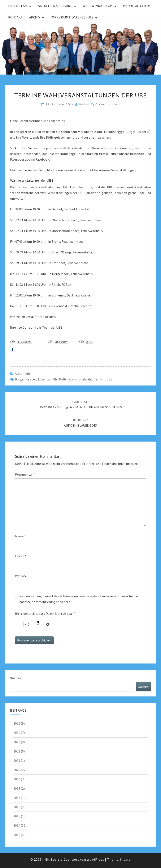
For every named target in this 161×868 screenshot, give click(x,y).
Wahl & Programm (98, 6)
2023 (17, 742)
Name (20, 536)
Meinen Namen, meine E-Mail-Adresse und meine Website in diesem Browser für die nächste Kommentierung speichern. (79, 599)
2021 (17, 760)
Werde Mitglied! (136, 6)
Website (21, 576)
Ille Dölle (60, 379)
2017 (17, 798)
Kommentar (25, 474)
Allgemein (22, 374)
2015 (17, 816)
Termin (99, 379)
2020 (17, 770)
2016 (17, 807)
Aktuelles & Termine (55, 6)
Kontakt (16, 17)
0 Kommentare (108, 104)
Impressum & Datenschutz (72, 17)
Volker (84, 104)
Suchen (16, 678)
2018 (17, 788)
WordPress (95, 859)
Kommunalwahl (80, 379)
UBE (110, 379)
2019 (17, 779)
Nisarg (125, 859)
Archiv (35, 17)
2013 (17, 835)
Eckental (44, 379)
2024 (17, 733)
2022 (17, 751)
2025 (17, 723)
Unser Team (18, 6)
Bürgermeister (25, 379)
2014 (17, 825)
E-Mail (21, 556)
